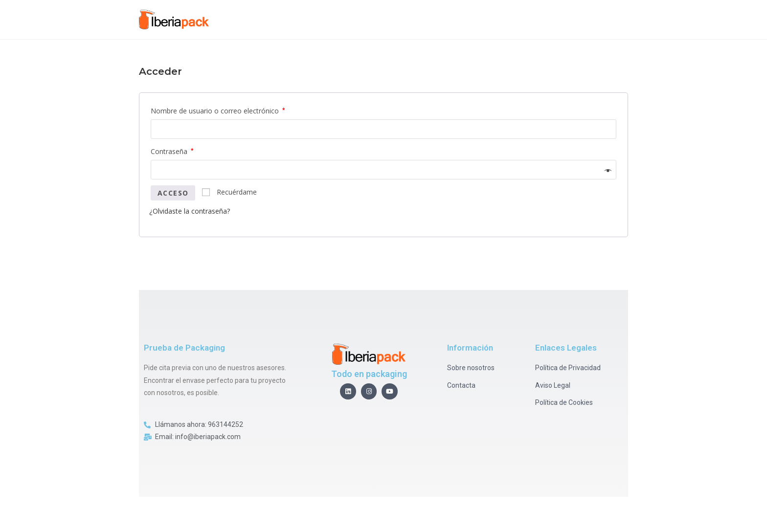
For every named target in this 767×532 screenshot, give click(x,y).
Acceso (173, 193)
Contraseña (172, 151)
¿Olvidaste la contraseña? (190, 211)
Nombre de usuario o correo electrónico (218, 111)
